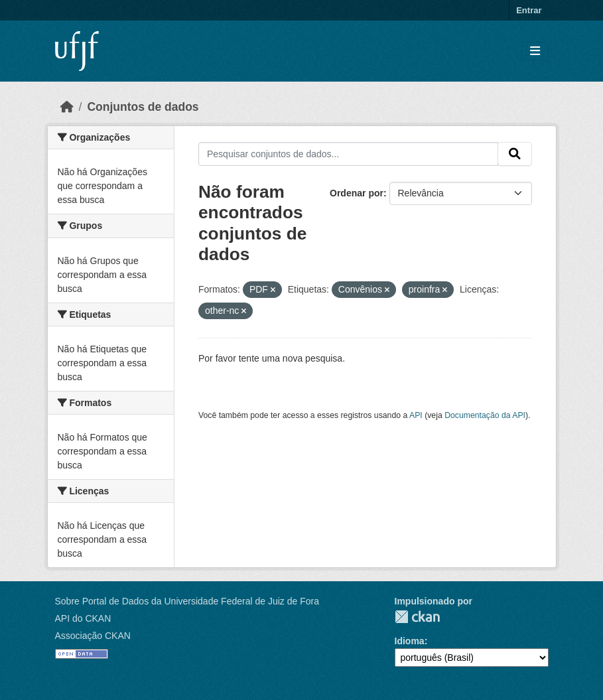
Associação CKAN (93, 636)
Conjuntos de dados (143, 107)
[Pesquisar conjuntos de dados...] (348, 154)
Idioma (410, 641)
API (416, 415)
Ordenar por (357, 193)
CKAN (417, 617)
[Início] (67, 107)
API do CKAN (83, 618)
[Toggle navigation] (535, 51)
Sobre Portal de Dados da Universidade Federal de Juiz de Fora (187, 601)
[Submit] (515, 154)
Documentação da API (485, 415)
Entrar (529, 10)
